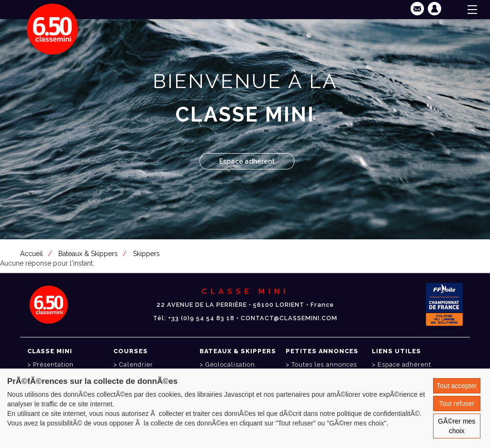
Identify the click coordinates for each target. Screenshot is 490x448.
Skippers (146, 254)
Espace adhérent (247, 161)
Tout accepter (457, 386)
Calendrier (136, 364)
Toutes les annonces (324, 364)
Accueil (32, 254)
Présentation (53, 364)
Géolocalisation (230, 364)
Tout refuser (457, 403)
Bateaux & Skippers (88, 254)
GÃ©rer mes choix (457, 426)
